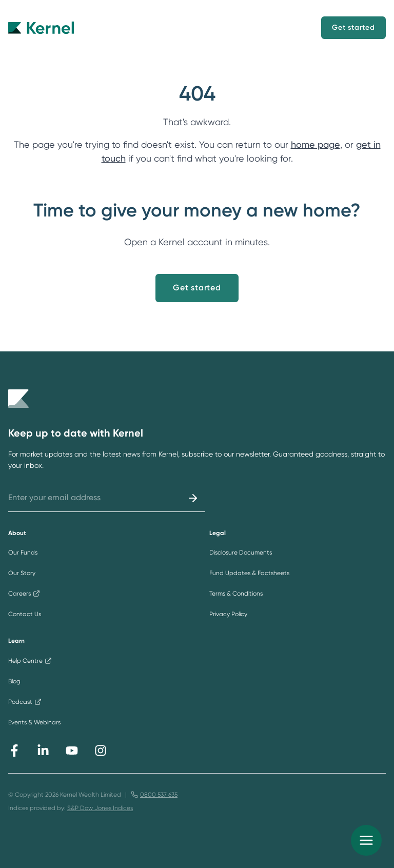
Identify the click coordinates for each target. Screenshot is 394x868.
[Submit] (193, 498)
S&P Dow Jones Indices (100, 808)
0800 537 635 (159, 795)
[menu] (366, 840)
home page (316, 144)
